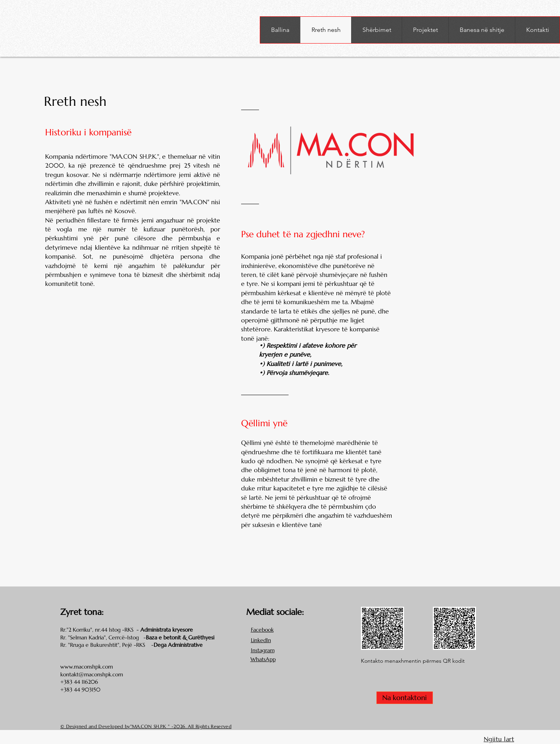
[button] (376, 30)
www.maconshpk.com (87, 667)
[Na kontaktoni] (405, 698)
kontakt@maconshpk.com (92, 674)
